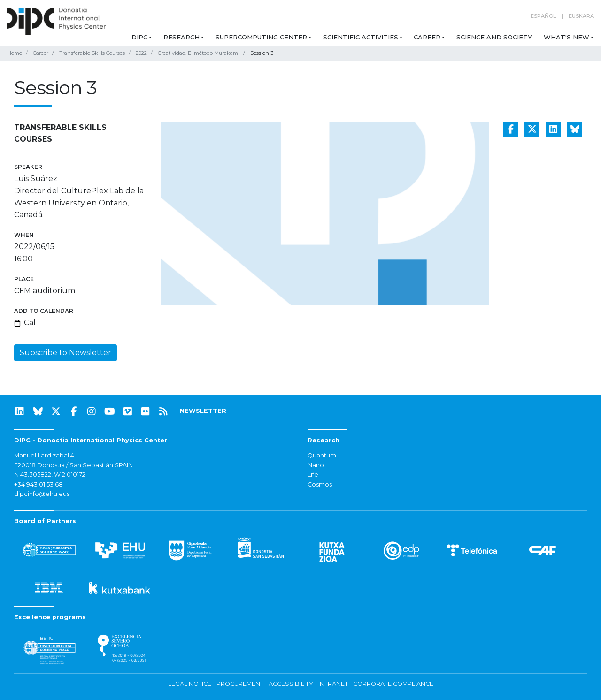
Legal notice (190, 684)
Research (181, 37)
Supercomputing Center (261, 37)
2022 (141, 53)
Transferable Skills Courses (92, 53)
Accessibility (291, 684)
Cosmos (320, 484)
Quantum (322, 455)
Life (313, 475)
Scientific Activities (361, 37)
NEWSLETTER (203, 411)
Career (427, 37)
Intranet (333, 684)
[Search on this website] (439, 16)
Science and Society (494, 37)
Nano (316, 465)
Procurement (240, 684)
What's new (566, 37)
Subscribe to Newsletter (65, 353)
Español (543, 16)
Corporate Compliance (393, 684)
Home (15, 53)
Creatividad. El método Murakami (199, 53)
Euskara (581, 16)
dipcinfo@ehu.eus (42, 494)
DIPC (139, 37)
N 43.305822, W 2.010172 (50, 475)
